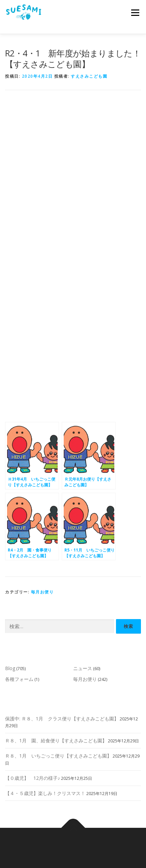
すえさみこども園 (89, 76)
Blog (10, 668)
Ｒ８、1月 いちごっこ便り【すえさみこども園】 (58, 756)
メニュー (135, 13)
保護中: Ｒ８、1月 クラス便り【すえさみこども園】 (62, 719)
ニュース (83, 668)
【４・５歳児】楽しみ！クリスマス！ (45, 793)
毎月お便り (42, 592)
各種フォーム (19, 679)
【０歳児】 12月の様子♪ (33, 778)
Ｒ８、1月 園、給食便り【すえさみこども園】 (56, 741)
